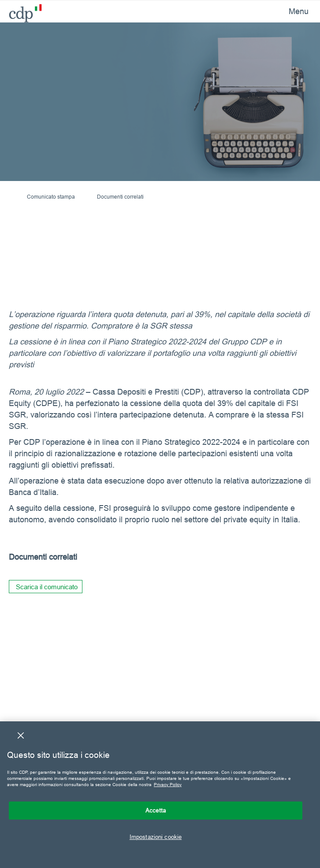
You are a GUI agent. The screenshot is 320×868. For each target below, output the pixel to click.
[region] (160, 795)
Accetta (156, 810)
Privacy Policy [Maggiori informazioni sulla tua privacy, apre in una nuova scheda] (168, 785)
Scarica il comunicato (47, 587)
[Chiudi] (21, 735)
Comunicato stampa (51, 197)
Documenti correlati (120, 197)
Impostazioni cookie (156, 837)
